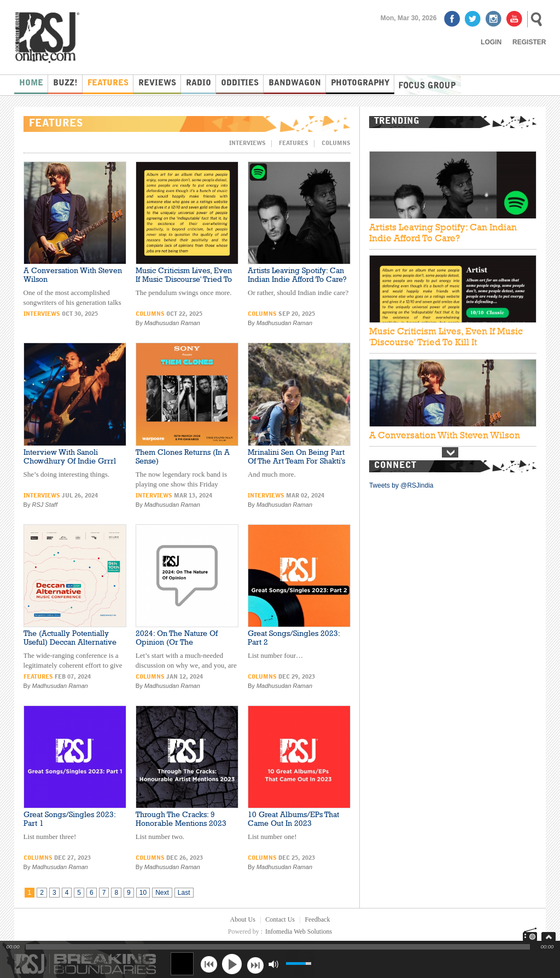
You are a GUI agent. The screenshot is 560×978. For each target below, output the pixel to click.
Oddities (240, 83)
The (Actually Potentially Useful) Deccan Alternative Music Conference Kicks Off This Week (72, 646)
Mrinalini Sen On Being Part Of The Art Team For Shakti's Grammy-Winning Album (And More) (296, 465)
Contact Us (280, 919)
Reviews (157, 83)
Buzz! (65, 83)
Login (491, 42)
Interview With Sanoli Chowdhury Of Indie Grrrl (70, 456)
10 (143, 893)
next (255, 964)
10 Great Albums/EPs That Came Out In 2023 (293, 819)
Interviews (247, 144)
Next (162, 893)
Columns (336, 144)
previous (209, 964)
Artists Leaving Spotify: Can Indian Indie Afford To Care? (297, 275)
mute (273, 964)
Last (184, 893)
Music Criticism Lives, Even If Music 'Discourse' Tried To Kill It (184, 279)
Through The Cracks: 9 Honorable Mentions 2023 (181, 819)
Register (529, 42)
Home (31, 83)
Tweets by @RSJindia (401, 485)
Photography (360, 83)
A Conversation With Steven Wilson (445, 435)
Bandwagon (295, 83)
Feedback (317, 919)
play (232, 964)
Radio (199, 83)
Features (108, 83)
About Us (243, 919)
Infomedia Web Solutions (299, 931)
